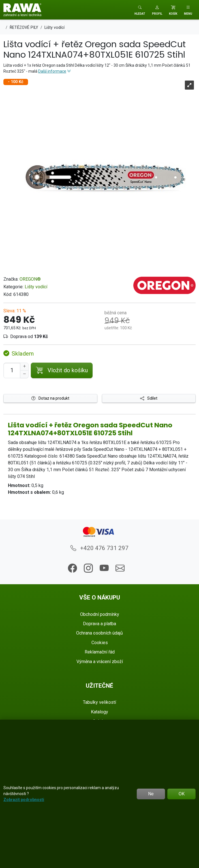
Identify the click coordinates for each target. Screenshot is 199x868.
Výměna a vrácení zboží (100, 662)
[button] (157, 10)
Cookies (100, 643)
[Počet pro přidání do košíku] (12, 370)
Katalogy (99, 712)
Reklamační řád (100, 652)
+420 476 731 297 (99, 548)
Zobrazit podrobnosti (24, 800)
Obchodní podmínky (100, 614)
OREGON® (30, 279)
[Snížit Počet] (24, 374)
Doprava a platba (99, 624)
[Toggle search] (140, 10)
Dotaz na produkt (50, 398)
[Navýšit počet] (24, 367)
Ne (151, 794)
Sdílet (149, 398)
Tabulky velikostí (99, 702)
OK (182, 794)
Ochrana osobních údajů (99, 633)
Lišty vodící (36, 287)
